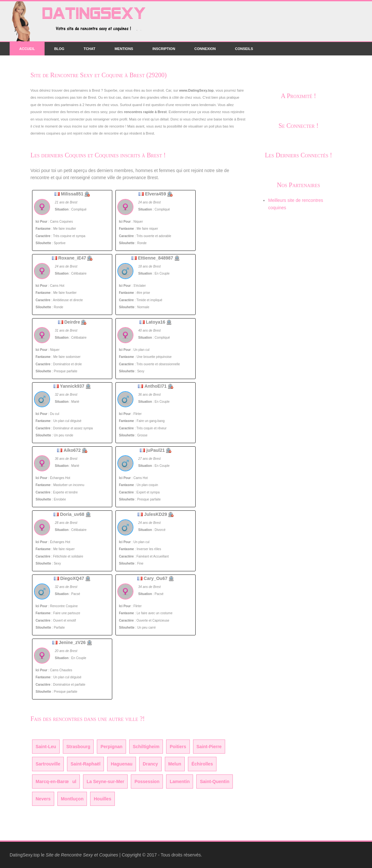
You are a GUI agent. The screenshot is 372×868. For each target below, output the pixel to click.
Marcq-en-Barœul (56, 781)
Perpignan (111, 747)
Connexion (205, 49)
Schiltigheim (146, 747)
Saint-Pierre (209, 747)
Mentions (124, 49)
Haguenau (122, 764)
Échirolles (202, 764)
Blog (59, 49)
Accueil (27, 49)
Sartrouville (48, 764)
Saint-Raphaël (85, 764)
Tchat (89, 49)
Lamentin (180, 781)
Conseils (244, 49)
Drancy (150, 764)
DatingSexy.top (25, 855)
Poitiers (178, 747)
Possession (147, 781)
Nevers (43, 799)
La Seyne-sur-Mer (105, 781)
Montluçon (72, 799)
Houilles (102, 799)
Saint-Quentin (215, 781)
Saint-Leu (46, 747)
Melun (175, 764)
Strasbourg (78, 747)
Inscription (164, 49)
